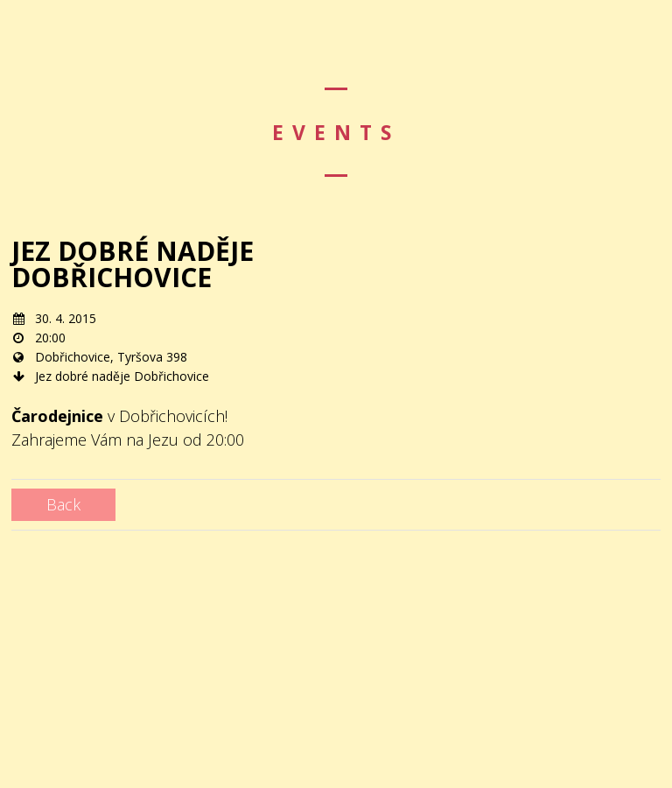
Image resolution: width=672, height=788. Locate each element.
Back (63, 504)
